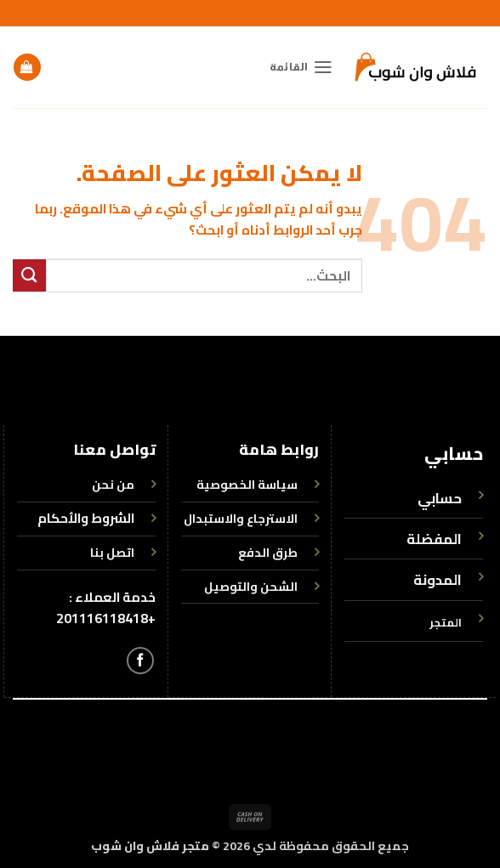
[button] (301, 67)
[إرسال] (29, 275)
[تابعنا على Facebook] (140, 661)
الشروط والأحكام (86, 518)
